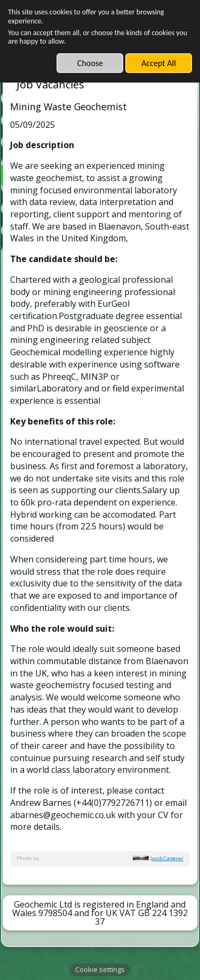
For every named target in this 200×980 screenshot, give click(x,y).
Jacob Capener (167, 858)
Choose (90, 63)
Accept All (159, 63)
